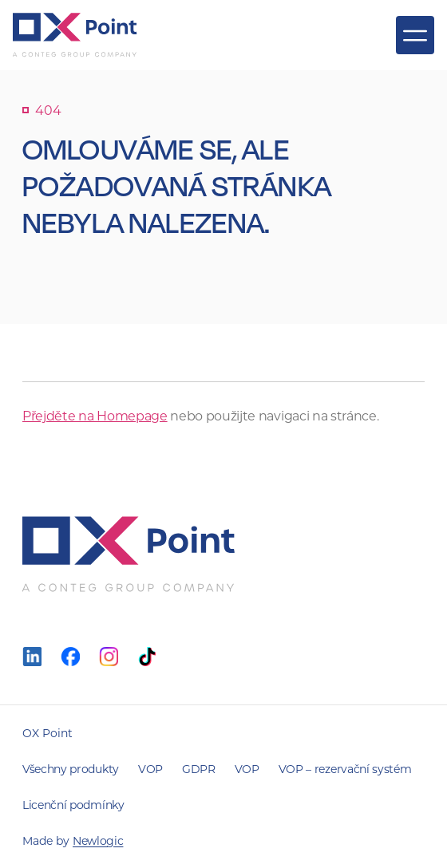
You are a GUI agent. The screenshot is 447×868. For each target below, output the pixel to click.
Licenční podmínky (73, 805)
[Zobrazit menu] (415, 35)
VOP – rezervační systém (345, 769)
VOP (150, 769)
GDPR (199, 769)
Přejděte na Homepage (95, 415)
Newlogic (98, 840)
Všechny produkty (71, 769)
